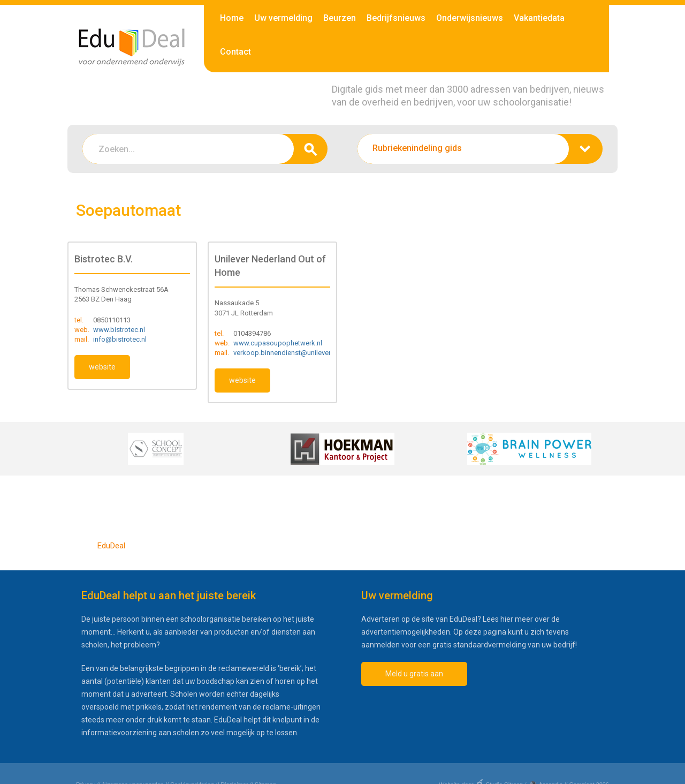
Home (232, 18)
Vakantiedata (539, 18)
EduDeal (111, 546)
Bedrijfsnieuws (396, 18)
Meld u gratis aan (414, 674)
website (102, 367)
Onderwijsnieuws (470, 18)
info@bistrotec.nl (120, 339)
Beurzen (340, 18)
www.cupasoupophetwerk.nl (278, 343)
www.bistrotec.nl (119, 330)
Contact (235, 52)
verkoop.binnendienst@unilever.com (290, 353)
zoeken (311, 149)
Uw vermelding (283, 18)
